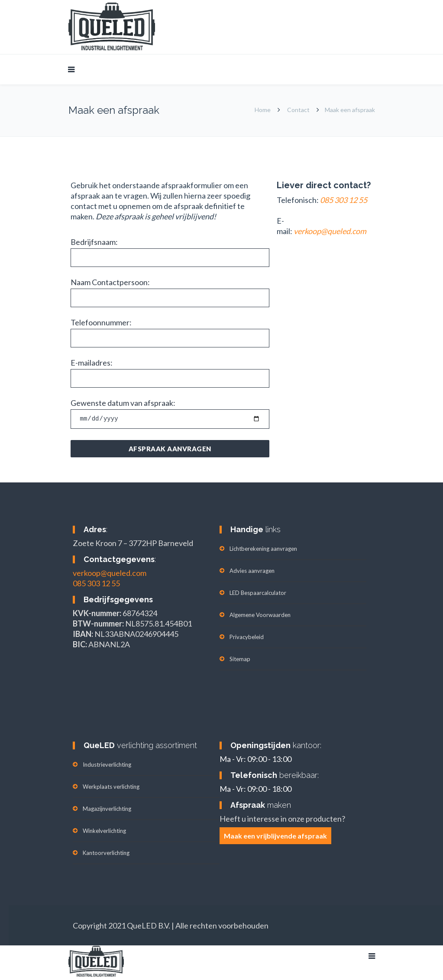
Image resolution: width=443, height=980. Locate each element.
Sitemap (240, 659)
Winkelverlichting (104, 831)
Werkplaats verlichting (111, 787)
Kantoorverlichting (106, 853)
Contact (298, 110)
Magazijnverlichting (107, 809)
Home (263, 110)
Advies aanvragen (252, 571)
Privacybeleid (247, 637)
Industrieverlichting (107, 765)
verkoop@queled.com (110, 573)
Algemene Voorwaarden (260, 615)
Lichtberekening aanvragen (263, 549)
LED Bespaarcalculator (258, 593)
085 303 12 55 (96, 583)
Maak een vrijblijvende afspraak (275, 836)
